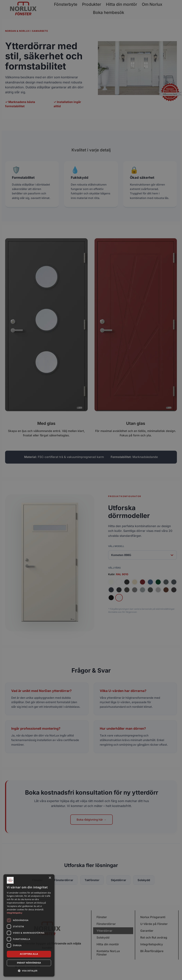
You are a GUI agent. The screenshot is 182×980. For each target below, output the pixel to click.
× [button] (50, 878)
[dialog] (29, 925)
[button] (29, 971)
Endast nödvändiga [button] (29, 963)
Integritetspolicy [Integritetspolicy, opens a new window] (15, 913)
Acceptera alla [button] (29, 954)
